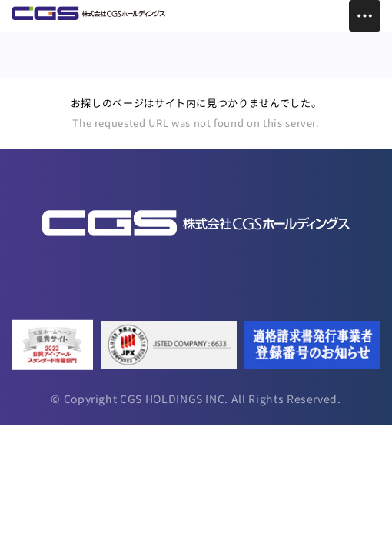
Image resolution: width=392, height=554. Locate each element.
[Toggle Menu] (365, 16)
